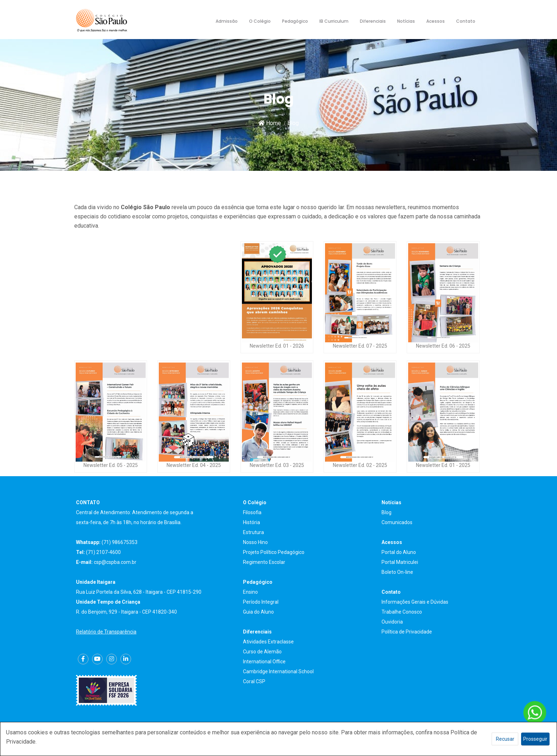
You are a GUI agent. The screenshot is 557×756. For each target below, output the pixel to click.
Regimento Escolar (264, 562)
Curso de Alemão (262, 652)
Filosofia (252, 512)
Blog (386, 512)
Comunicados (397, 522)
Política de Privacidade (407, 632)
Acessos (436, 21)
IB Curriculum (334, 21)
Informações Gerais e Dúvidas (415, 602)
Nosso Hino (255, 542)
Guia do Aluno (258, 612)
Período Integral (261, 602)
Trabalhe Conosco (402, 612)
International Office (264, 662)
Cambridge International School (278, 671)
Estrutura (253, 532)
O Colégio (260, 21)
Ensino (250, 592)
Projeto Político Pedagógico (274, 552)
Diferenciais (373, 21)
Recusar (505, 739)
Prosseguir (535, 739)
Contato (466, 21)
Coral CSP (254, 681)
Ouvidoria (392, 622)
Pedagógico (295, 21)
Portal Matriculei (400, 562)
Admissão (227, 21)
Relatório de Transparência (106, 632)
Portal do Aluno (399, 552)
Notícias (406, 21)
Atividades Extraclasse (268, 642)
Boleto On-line (397, 572)
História (252, 522)
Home (270, 123)
